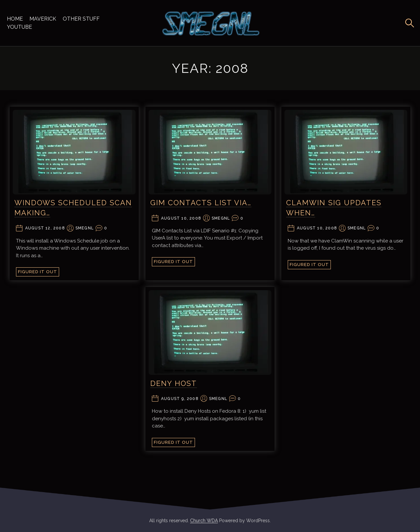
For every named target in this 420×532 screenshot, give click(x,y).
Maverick (43, 19)
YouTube (19, 27)
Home (15, 19)
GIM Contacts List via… (201, 203)
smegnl (85, 228)
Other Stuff (81, 19)
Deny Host (174, 383)
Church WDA (204, 521)
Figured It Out (38, 272)
